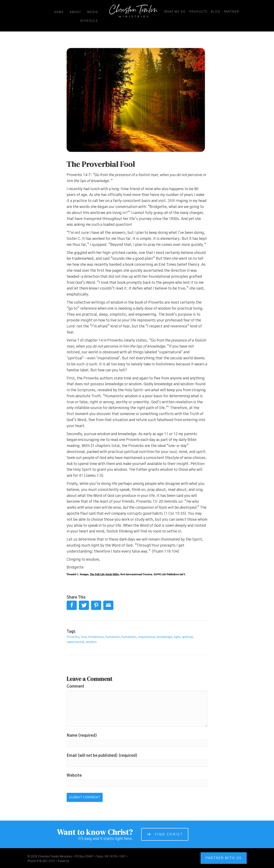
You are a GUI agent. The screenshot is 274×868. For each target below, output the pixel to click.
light (177, 637)
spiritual (187, 637)
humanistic (129, 637)
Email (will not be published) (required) (102, 756)
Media (93, 12)
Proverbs (73, 637)
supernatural (75, 642)
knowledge (165, 637)
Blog (215, 12)
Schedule (89, 21)
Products (198, 12)
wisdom (91, 642)
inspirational (147, 637)
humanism (113, 637)
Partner (232, 12)
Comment (75, 687)
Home (59, 12)
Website (74, 776)
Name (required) (82, 736)
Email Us (64, 861)
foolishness (96, 637)
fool (84, 637)
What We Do (175, 12)
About (75, 12)
